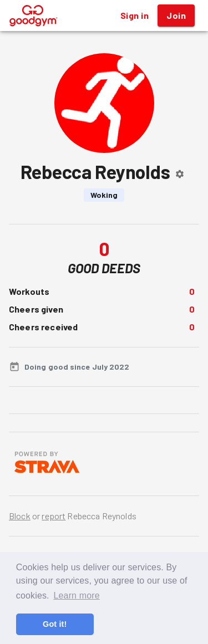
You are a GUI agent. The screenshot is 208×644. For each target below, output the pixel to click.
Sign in (135, 16)
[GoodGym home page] (34, 14)
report (54, 516)
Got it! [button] (55, 624)
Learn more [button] (76, 596)
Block (20, 516)
